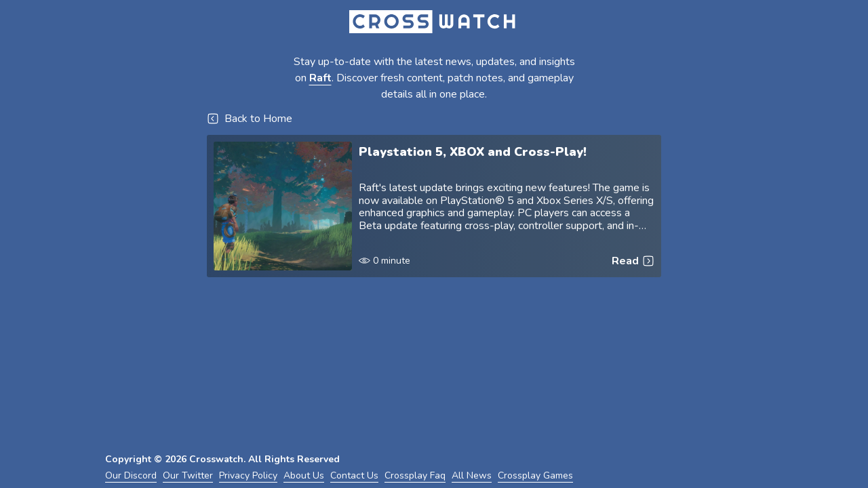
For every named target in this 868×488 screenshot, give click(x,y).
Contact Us (354, 476)
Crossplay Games (535, 476)
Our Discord (131, 476)
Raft (320, 78)
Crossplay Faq (415, 476)
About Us (304, 476)
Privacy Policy (248, 476)
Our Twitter (188, 476)
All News (472, 476)
